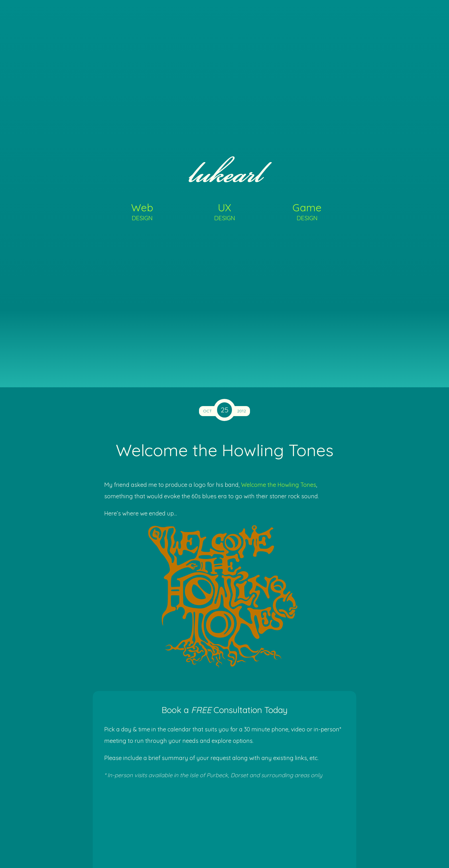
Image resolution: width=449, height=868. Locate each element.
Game (307, 211)
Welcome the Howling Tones (279, 485)
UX (225, 211)
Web (142, 211)
